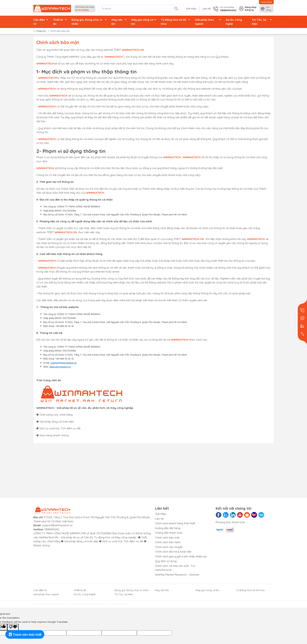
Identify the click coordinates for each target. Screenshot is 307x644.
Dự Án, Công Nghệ (234, 22)
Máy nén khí (120, 22)
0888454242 (52, 529)
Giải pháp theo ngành (209, 22)
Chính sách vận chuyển (169, 547)
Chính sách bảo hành (168, 542)
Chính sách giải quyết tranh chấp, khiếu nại (181, 556)
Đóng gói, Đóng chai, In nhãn (90, 22)
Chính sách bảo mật (167, 538)
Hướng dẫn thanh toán (169, 533)
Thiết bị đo (61, 22)
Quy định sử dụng (166, 561)
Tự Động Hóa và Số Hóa (176, 22)
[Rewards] (25, 634)
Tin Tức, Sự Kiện (263, 22)
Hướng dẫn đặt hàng (168, 528)
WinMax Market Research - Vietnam (177, 575)
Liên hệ (206, 9)
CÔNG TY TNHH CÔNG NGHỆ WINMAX (81, 604)
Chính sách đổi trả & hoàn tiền (173, 552)
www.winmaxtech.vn (60, 367)
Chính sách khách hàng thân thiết (175, 523)
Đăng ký (249, 10)
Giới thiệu (191, 9)
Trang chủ (40, 31)
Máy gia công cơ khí (145, 22)
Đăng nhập (251, 7)
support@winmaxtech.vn (64, 363)
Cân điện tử (42, 22)
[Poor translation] (13, 627)
